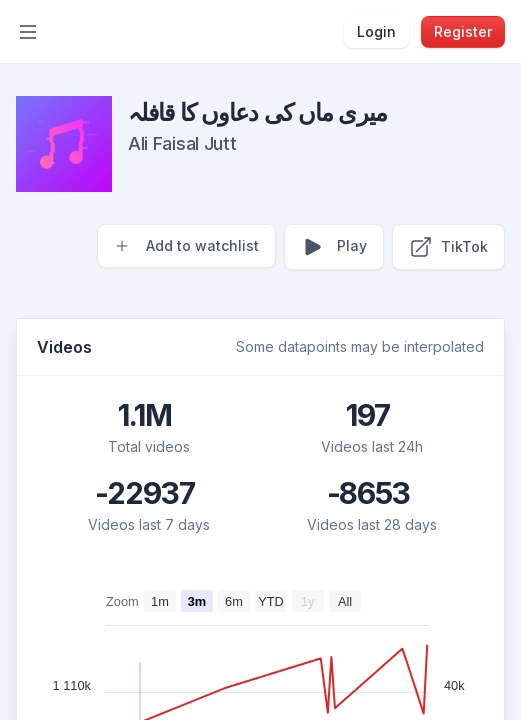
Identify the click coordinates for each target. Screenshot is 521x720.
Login (376, 31)
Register (463, 31)
